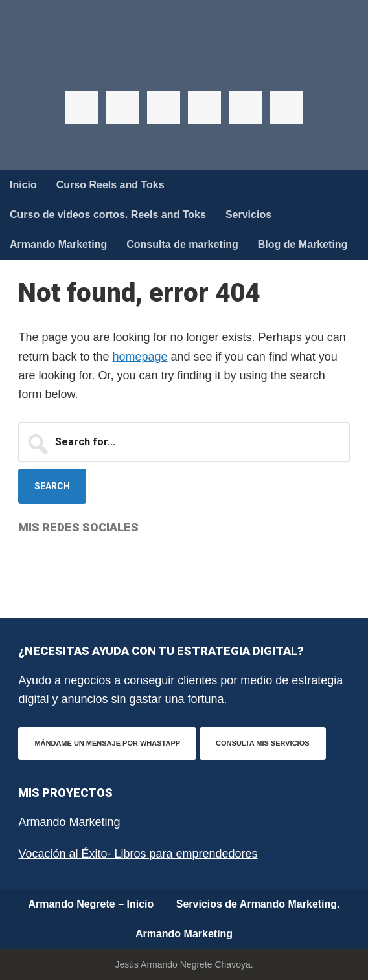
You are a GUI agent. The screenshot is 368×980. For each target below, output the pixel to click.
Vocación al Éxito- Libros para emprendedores (138, 854)
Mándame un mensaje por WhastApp (107, 743)
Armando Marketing (69, 822)
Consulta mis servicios (262, 743)
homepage (140, 357)
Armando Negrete (184, 65)
